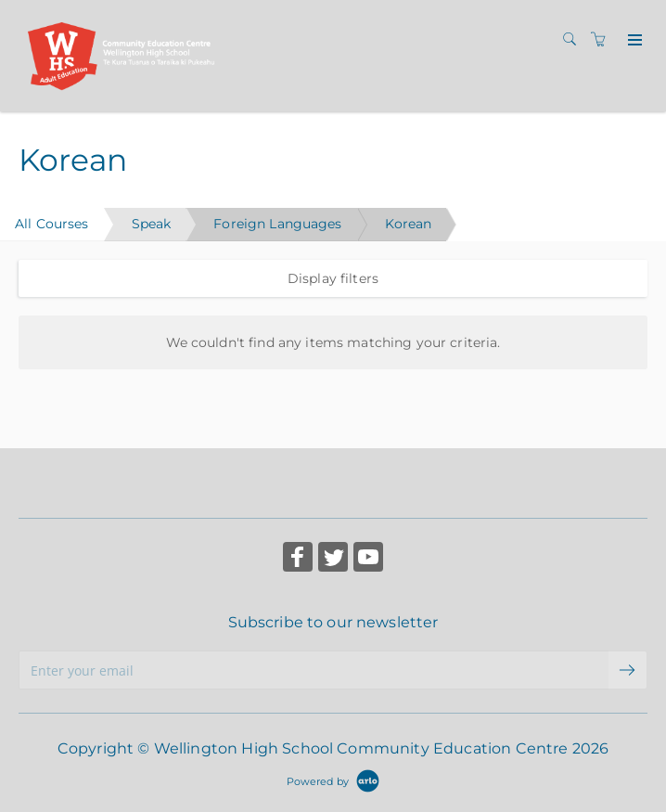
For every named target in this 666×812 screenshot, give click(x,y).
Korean (409, 224)
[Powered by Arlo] (333, 780)
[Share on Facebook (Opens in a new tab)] (298, 559)
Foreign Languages (277, 224)
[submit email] (628, 670)
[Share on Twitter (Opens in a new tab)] (333, 559)
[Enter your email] (314, 670)
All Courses (52, 224)
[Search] (574, 40)
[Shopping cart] (603, 40)
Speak (152, 224)
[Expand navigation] (633, 41)
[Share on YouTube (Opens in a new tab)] (368, 559)
